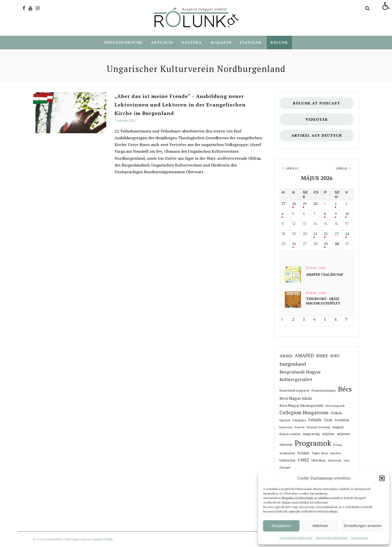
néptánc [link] (328, 434)
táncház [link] (336, 453)
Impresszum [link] (359, 538)
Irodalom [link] (342, 420)
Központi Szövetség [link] (318, 427)
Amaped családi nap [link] (325, 275)
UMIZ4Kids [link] (318, 461)
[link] (386, 6)
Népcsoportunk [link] (123, 43)
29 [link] (304, 204)
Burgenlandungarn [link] (324, 391)
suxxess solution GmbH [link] (96, 539)
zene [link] (347, 461)
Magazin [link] (221, 43)
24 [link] (347, 234)
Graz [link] (328, 420)
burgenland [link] (293, 364)
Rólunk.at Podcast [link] (317, 103)
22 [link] (326, 234)
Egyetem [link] (285, 420)
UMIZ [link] (303, 460)
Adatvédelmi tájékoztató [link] (296, 538)
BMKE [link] (322, 356)
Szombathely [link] (287, 453)
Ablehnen (320, 526)
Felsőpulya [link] (299, 420)
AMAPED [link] (304, 356)
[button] (382, 478)
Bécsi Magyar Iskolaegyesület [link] (301, 406)
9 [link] (336, 214)
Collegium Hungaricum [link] (304, 413)
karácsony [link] (286, 427)
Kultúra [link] (192, 43)
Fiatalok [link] (251, 43)
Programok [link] (313, 443)
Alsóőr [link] (286, 356)
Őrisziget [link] (285, 468)
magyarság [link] (311, 434)
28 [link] (294, 204)
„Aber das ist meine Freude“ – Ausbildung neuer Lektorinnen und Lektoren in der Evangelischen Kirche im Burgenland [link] (180, 105)
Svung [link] (337, 445)
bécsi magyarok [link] (335, 406)
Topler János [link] (320, 453)
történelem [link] (287, 461)
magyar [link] (338, 427)
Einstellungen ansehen (363, 526)
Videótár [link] (317, 120)
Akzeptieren (281, 526)
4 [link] (282, 214)
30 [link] (337, 244)
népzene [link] (343, 434)
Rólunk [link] (279, 43)
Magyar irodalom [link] (290, 434)
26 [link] (294, 244)
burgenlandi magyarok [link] (294, 391)
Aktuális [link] (162, 43)
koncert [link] (300, 427)
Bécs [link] (345, 389)
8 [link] (325, 214)
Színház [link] (303, 453)
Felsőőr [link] (315, 420)
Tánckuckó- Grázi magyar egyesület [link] (323, 301)
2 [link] (336, 204)
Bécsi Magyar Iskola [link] (296, 399)
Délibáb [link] (336, 413)
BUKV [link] (335, 356)
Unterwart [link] (335, 460)
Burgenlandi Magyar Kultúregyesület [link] (300, 376)
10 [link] (347, 214)
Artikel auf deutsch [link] (317, 136)
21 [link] (315, 234)
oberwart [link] (286, 445)
